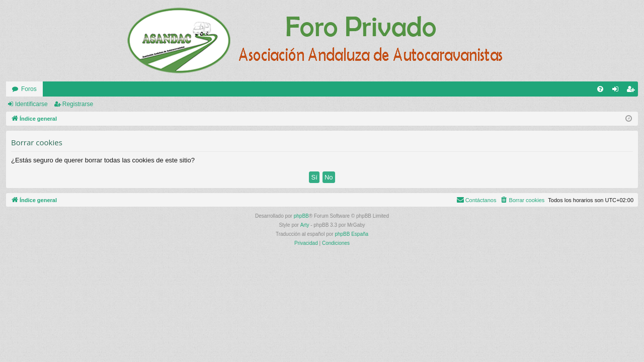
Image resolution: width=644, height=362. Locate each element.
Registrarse (78, 104)
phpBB (301, 216)
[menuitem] (600, 89)
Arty (305, 225)
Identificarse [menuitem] (618, 91)
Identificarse (31, 104)
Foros (29, 89)
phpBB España (351, 234)
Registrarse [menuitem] (633, 91)
